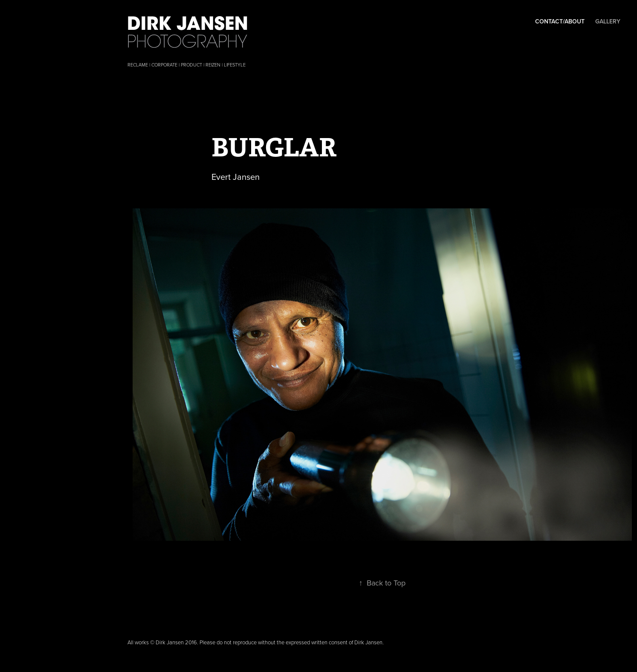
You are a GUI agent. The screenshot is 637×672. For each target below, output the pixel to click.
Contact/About (560, 21)
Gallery (608, 21)
